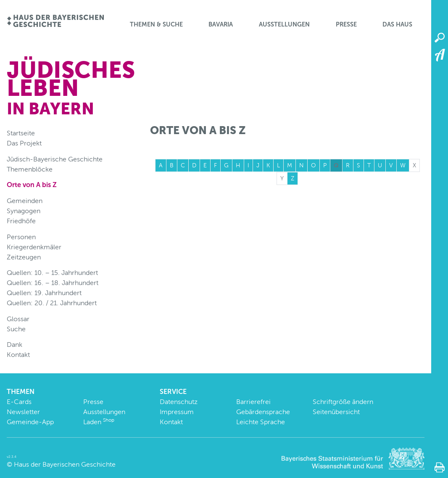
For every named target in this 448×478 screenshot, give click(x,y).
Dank (14, 345)
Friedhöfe (21, 221)
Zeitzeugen (24, 257)
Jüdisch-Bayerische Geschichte (55, 159)
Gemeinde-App (30, 422)
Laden (99, 422)
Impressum (177, 412)
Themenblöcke (30, 169)
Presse (346, 24)
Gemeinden (25, 201)
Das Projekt (24, 143)
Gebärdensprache (263, 412)
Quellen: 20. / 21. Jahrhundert (52, 303)
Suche (16, 329)
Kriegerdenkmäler (34, 247)
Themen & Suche (156, 24)
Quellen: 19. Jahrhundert (44, 293)
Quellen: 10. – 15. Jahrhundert (52, 273)
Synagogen (24, 211)
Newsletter (23, 412)
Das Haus (397, 24)
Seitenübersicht (336, 412)
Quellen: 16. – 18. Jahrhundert (53, 283)
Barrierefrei (253, 402)
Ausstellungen (284, 24)
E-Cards (19, 402)
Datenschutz (179, 402)
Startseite (21, 133)
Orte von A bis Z (32, 185)
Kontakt (18, 355)
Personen (21, 237)
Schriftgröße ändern (343, 402)
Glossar (18, 319)
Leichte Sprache (261, 422)
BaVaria (221, 24)
